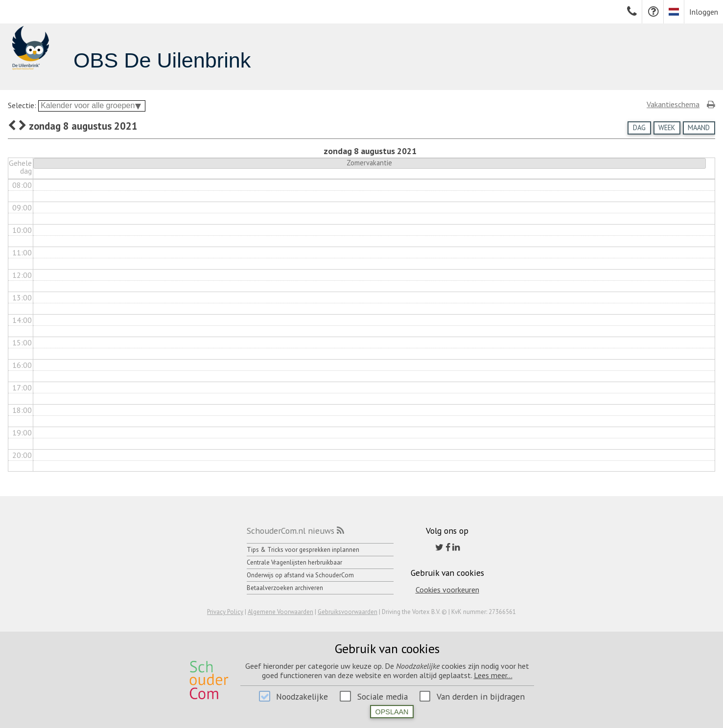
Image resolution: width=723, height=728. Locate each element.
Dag (639, 127)
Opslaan (392, 712)
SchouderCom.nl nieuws (291, 531)
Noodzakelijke (302, 696)
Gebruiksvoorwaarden (348, 612)
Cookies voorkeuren (447, 590)
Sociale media (383, 696)
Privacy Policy (225, 612)
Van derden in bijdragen (481, 696)
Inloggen (704, 12)
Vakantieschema (673, 104)
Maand (699, 127)
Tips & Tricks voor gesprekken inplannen (303, 550)
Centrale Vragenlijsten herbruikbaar (294, 562)
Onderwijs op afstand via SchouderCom (300, 575)
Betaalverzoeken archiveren (285, 588)
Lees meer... (493, 675)
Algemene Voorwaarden (280, 612)
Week (667, 127)
